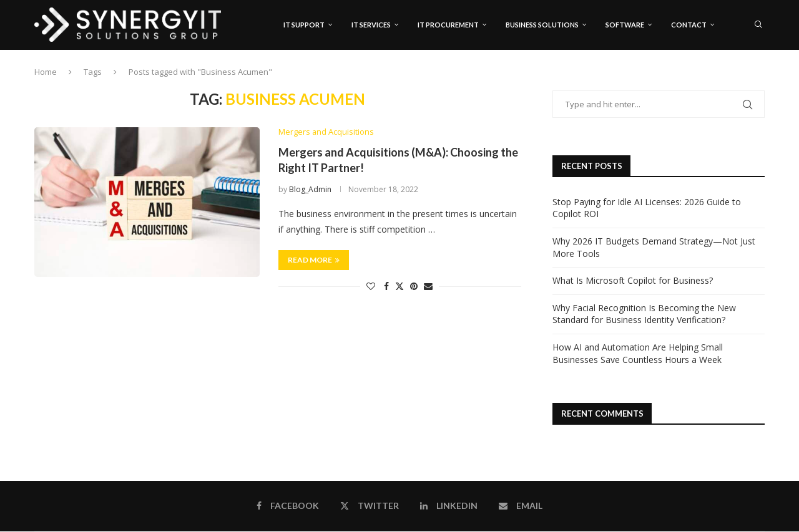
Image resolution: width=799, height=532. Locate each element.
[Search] (758, 25)
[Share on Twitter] (399, 287)
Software (625, 25)
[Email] (761, 78)
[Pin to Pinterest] (414, 287)
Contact (689, 25)
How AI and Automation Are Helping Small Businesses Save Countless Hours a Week (638, 354)
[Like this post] (371, 287)
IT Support (304, 25)
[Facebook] (723, 78)
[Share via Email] (428, 287)
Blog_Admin (310, 190)
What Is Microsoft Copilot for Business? (633, 281)
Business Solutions (542, 25)
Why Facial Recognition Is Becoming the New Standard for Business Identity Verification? (644, 314)
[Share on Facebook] (386, 287)
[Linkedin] (748, 78)
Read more (314, 260)
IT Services (371, 25)
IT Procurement (448, 25)
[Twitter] (735, 78)
